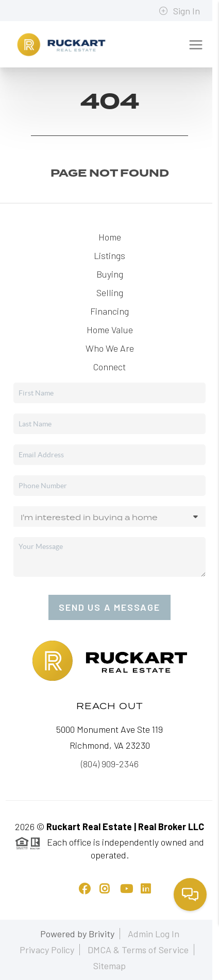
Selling (110, 293)
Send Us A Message (109, 607)
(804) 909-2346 (110, 764)
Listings (109, 255)
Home (110, 237)
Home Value (110, 330)
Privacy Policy (47, 950)
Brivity (102, 934)
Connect (109, 367)
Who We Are (110, 348)
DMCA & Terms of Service (138, 950)
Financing (109, 311)
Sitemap (109, 966)
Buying (110, 274)
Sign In (179, 11)
